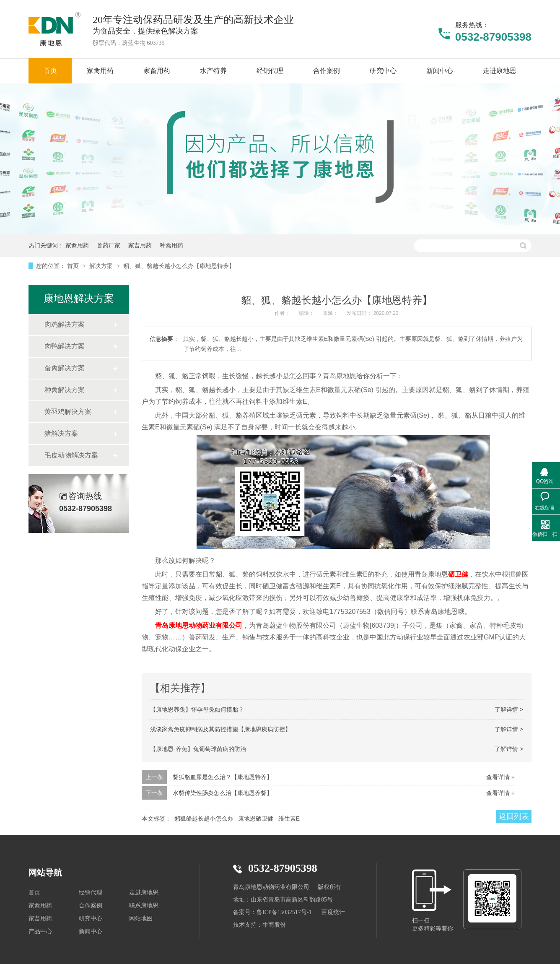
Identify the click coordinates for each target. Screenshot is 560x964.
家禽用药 (77, 245)
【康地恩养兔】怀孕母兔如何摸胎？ (197, 709)
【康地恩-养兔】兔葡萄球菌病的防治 (198, 749)
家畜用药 (140, 245)
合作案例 (91, 906)
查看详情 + (500, 777)
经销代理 (91, 893)
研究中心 (91, 919)
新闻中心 (91, 932)
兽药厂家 (109, 245)
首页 (74, 266)
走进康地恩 (144, 893)
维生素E (289, 818)
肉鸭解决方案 (65, 346)
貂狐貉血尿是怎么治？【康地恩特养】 (223, 777)
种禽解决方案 (65, 390)
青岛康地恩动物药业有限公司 (199, 625)
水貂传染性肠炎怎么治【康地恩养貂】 (223, 793)
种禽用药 (171, 245)
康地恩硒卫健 (256, 818)
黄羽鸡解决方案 (68, 412)
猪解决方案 (61, 433)
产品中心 (40, 932)
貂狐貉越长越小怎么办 (204, 818)
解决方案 (102, 266)
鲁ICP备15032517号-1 (284, 912)
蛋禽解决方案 (65, 368)
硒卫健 (458, 574)
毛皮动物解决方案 (71, 455)
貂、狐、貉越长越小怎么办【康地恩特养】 (179, 266)
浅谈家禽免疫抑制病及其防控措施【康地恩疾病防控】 (220, 729)
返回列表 (514, 816)
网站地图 (141, 919)
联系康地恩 (144, 906)
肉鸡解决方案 (65, 324)
